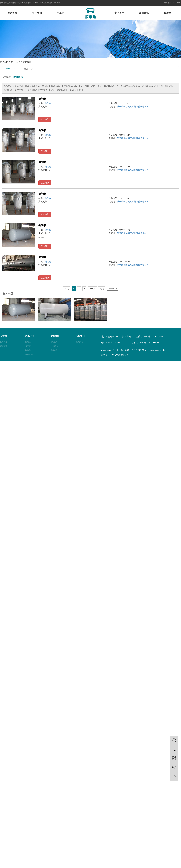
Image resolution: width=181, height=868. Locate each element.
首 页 (18, 62)
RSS (174, 3)
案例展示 (119, 13)
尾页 (102, 289)
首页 (67, 289)
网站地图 (168, 3)
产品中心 (62, 13)
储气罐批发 (133, 107)
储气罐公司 (143, 107)
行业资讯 (54, 346)
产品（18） (11, 69)
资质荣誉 (4, 346)
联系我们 (168, 13)
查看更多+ (29, 355)
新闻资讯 (144, 13)
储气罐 (42, 99)
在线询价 (45, 119)
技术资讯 (54, 350)
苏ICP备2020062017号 (155, 350)
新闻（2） (29, 69)
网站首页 (12, 13)
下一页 (92, 289)
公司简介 (4, 342)
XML (179, 3)
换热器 (28, 350)
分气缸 (28, 346)
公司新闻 (54, 342)
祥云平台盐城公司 (120, 355)
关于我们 (37, 13)
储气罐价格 (122, 107)
